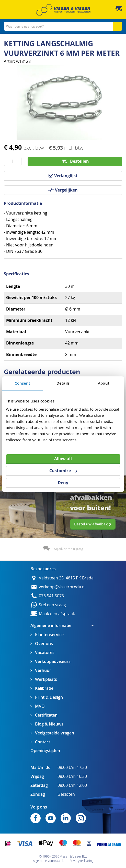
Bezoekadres (43, 569)
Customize (63, 471)
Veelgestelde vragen (55, 733)
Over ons (44, 644)
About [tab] (104, 383)
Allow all (63, 459)
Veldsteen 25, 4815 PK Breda (66, 578)
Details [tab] (63, 383)
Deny (63, 483)
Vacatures (45, 653)
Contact (43, 742)
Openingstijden (45, 751)
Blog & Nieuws (49, 724)
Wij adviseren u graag (68, 549)
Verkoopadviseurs (53, 662)
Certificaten (46, 715)
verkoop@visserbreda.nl (62, 587)
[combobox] (63, 26)
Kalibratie (44, 688)
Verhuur (43, 670)
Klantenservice (49, 635)
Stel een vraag (52, 605)
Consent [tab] (22, 383)
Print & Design (49, 697)
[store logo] (63, 10)
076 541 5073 (51, 596)
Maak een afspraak (57, 614)
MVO (40, 706)
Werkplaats (46, 679)
